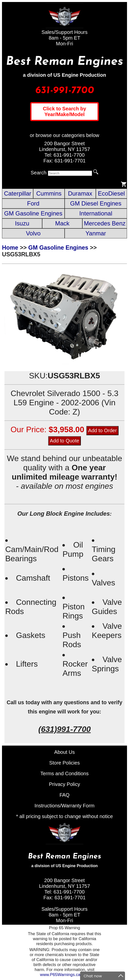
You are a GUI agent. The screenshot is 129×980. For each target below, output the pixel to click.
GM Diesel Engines (96, 203)
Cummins (49, 193)
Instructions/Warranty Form (64, 806)
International (96, 213)
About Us (64, 752)
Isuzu (22, 223)
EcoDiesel (111, 193)
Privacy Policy (64, 784)
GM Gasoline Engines (33, 213)
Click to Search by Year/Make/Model (64, 111)
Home (10, 248)
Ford (33, 203)
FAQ (64, 795)
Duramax (80, 193)
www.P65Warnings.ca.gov (64, 975)
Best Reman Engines (65, 62)
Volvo (33, 233)
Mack (62, 223)
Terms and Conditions (64, 773)
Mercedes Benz (105, 223)
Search (39, 173)
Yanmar (96, 233)
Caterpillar (18, 193)
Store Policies (64, 763)
